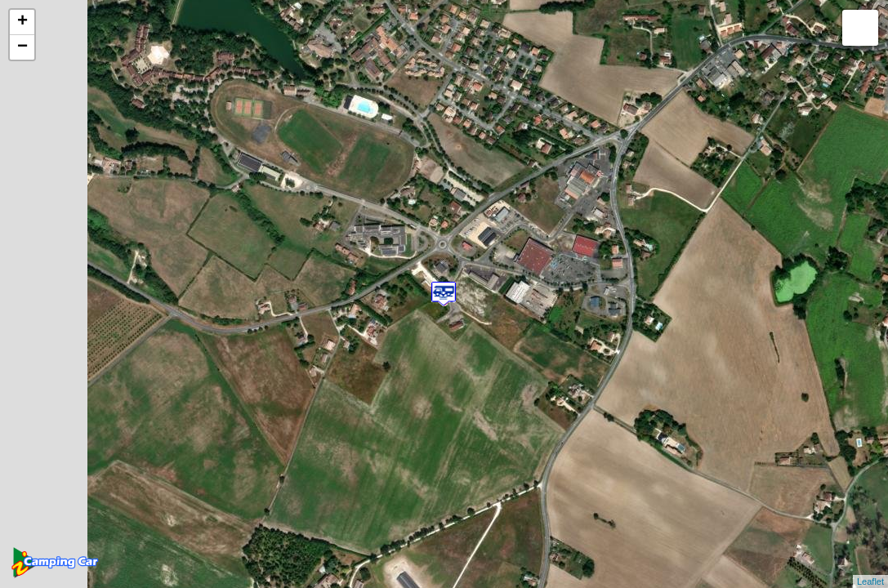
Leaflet (870, 581)
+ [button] (22, 22)
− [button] (22, 47)
